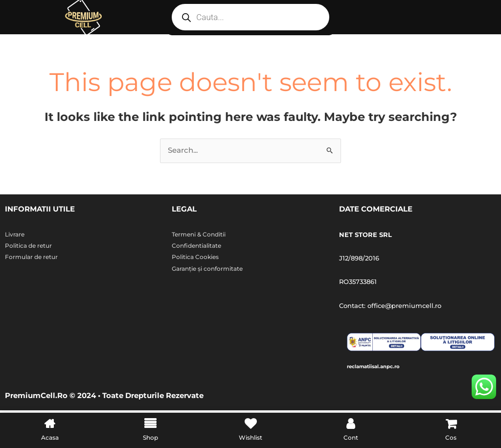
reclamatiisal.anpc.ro (387, 367)
